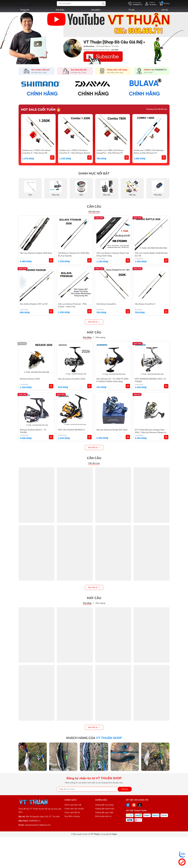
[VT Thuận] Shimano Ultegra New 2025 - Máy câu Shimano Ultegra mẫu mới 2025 (151, 433)
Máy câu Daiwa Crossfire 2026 (72, 379)
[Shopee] (134, 805)
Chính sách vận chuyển (74, 809)
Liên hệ (165, 10)
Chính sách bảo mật (73, 805)
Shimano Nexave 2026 (30, 379)
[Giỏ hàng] (164, 3)
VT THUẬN (24, 3)
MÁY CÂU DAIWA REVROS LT (71, 430)
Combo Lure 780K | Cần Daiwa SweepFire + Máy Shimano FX (110, 152)
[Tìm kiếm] (103, 4)
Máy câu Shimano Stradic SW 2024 (112, 430)
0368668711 (35, 821)
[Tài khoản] (151, 4)
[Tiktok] (140, 805)
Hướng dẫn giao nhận (104, 813)
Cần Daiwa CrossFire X (145, 304)
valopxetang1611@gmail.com (38, 825)
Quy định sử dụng (72, 816)
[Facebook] (128, 805)
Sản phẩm (97, 10)
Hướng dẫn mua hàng (104, 805)
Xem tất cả (94, 322)
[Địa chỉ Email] (94, 789)
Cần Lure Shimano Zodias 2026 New (36, 253)
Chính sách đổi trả (72, 813)
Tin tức (131, 10)
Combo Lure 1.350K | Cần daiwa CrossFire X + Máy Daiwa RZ (36, 152)
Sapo (115, 834)
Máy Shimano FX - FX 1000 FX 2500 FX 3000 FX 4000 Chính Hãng (112, 380)
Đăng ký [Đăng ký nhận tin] (125, 789)
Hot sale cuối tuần (38, 110)
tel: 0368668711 (159, 70)
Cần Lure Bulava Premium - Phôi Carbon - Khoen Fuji (72, 305)
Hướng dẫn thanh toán (105, 809)
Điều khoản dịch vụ (103, 816)
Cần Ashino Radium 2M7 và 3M (34, 304)
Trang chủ (25, 10)
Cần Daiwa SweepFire (106, 304)
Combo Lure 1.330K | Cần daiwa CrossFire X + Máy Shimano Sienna (75, 152)
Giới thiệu (60, 10)
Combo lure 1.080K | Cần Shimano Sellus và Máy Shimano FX (149, 152)
